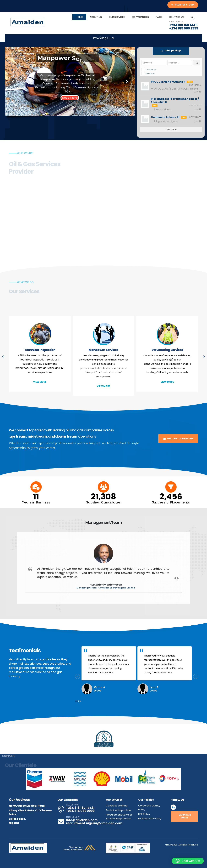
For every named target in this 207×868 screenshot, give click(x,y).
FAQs (159, 17)
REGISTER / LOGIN (183, 5)
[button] (40, 382)
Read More (70, 98)
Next (177, 779)
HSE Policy (144, 814)
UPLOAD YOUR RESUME (178, 439)
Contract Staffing (117, 806)
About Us (96, 17)
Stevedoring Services (167, 350)
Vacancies (140, 17)
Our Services (117, 17)
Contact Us (177, 17)
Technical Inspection (40, 350)
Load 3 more (171, 129)
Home (79, 17)
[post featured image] (40, 334)
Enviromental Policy (150, 819)
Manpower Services (103, 350)
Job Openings (171, 51)
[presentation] (4, 357)
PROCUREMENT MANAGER (168, 82)
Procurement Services (119, 815)
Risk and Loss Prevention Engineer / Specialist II (175, 101)
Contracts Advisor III (165, 117)
